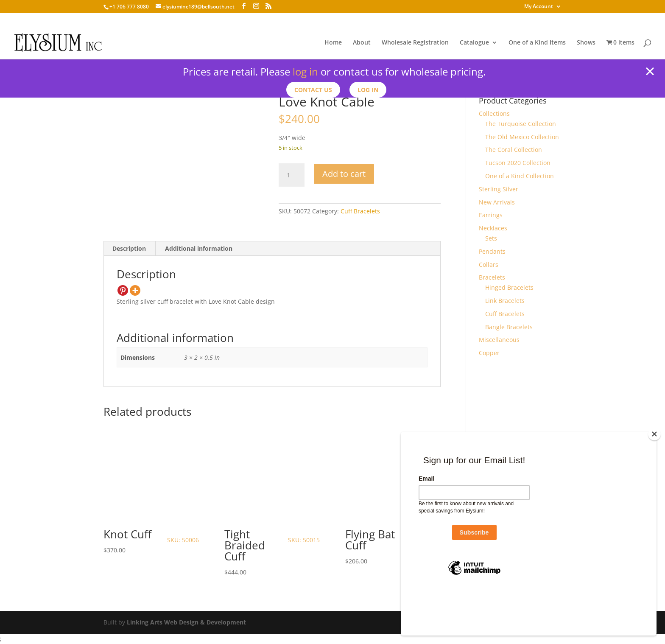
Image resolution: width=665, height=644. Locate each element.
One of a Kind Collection (520, 176)
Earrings (491, 215)
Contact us (313, 90)
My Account (539, 7)
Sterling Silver (499, 189)
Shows (586, 43)
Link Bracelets (505, 301)
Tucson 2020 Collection (518, 163)
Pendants (492, 251)
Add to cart (344, 174)
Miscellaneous (499, 340)
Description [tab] (129, 248)
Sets (491, 238)
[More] (135, 290)
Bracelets (492, 277)
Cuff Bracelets (360, 211)
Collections (494, 113)
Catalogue (474, 43)
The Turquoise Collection (521, 124)
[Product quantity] (291, 175)
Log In (369, 90)
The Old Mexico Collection (522, 137)
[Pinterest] (123, 290)
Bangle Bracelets (509, 327)
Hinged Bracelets (509, 287)
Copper (489, 353)
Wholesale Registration (415, 43)
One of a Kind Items (537, 43)
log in (305, 71)
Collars (489, 265)
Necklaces (493, 228)
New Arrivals (497, 202)
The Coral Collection (514, 150)
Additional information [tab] (199, 248)
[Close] (654, 477)
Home (333, 43)
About (362, 43)
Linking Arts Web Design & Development (186, 622)
